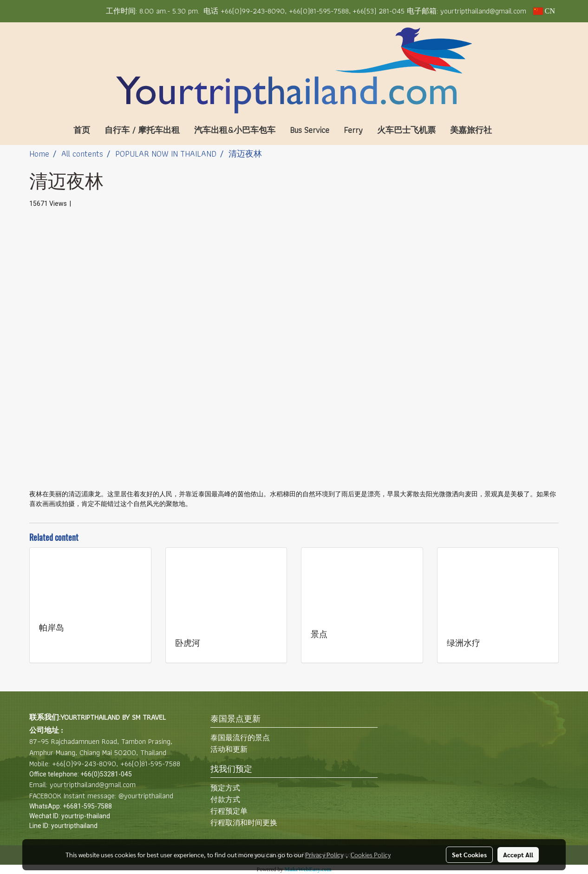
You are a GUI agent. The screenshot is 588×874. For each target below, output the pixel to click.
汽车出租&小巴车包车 (235, 130)
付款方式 (225, 799)
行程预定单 (229, 811)
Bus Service (310, 130)
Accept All (518, 854)
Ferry (353, 130)
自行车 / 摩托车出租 (142, 130)
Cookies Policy (371, 854)
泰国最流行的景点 (240, 738)
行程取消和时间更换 (244, 823)
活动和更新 (229, 749)
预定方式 (225, 788)
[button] (513, 130)
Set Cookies (469, 854)
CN (544, 11)
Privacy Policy (324, 854)
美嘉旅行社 (471, 130)
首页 (82, 130)
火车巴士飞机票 (406, 130)
